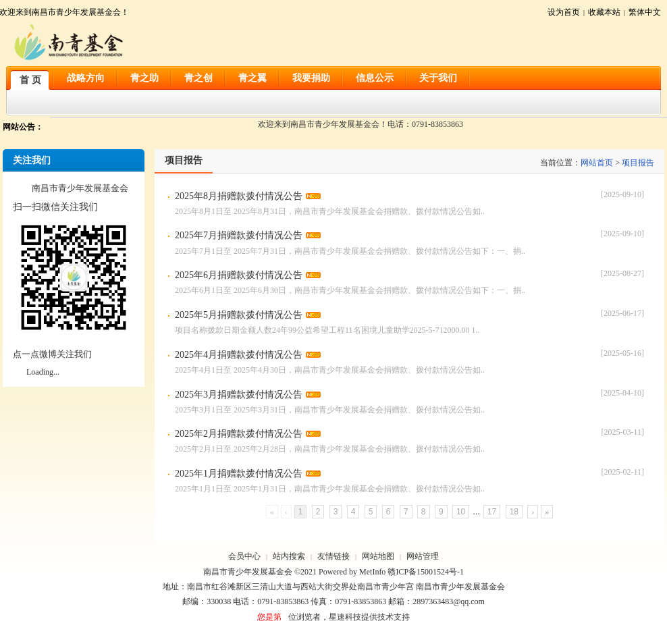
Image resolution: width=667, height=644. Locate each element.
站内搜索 (289, 556)
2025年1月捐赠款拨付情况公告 (239, 474)
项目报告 (638, 163)
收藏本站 (604, 12)
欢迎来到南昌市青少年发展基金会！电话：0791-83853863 (361, 124)
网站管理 (423, 556)
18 (514, 512)
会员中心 (244, 556)
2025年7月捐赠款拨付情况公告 (239, 235)
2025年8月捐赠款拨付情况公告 (239, 196)
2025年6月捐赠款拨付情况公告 (239, 275)
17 (492, 512)
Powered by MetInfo (352, 572)
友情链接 (333, 556)
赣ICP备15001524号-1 (426, 572)
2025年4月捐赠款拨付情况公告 (239, 355)
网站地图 (378, 556)
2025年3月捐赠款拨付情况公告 (239, 395)
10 (461, 512)
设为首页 (564, 12)
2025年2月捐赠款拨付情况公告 (239, 434)
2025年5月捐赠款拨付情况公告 (239, 315)
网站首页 (597, 163)
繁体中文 (645, 12)
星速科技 (345, 617)
